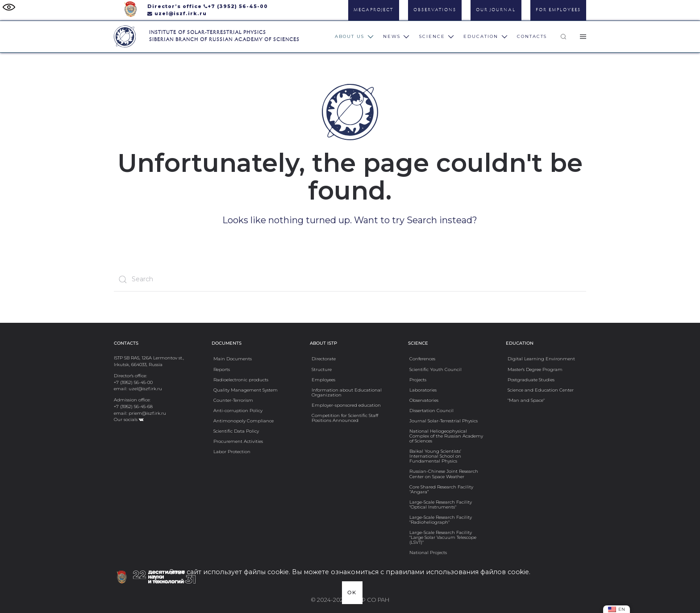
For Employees (558, 10)
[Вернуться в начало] (125, 37)
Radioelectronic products (241, 379)
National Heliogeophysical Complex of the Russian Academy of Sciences (446, 436)
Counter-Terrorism (233, 400)
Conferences (422, 359)
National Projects (428, 552)
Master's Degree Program (535, 369)
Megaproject (373, 10)
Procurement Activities (238, 441)
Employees (323, 379)
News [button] (396, 37)
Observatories (424, 400)
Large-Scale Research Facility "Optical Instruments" (441, 504)
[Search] (350, 279)
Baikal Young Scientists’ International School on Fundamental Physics (435, 456)
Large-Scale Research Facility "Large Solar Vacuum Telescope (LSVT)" (443, 537)
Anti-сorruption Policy (238, 410)
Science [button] (437, 37)
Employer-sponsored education (346, 405)
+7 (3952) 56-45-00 (238, 6)
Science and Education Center (541, 390)
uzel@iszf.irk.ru (181, 14)
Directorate (324, 359)
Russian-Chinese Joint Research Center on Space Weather (444, 473)
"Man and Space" (526, 400)
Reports (222, 369)
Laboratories (423, 390)
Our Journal (496, 10)
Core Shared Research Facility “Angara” (441, 489)
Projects (418, 379)
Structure (322, 369)
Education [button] (485, 37)
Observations (435, 10)
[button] (563, 37)
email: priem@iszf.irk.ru (140, 413)
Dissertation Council (431, 410)
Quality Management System (246, 390)
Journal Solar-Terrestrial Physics (444, 421)
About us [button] (354, 37)
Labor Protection (232, 451)
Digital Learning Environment (541, 359)
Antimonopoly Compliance (244, 421)
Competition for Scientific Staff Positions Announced (345, 418)
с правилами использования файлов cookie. (455, 572)
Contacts (532, 36)
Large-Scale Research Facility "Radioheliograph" (441, 519)
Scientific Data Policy (236, 431)
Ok (352, 592)
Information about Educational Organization (347, 392)
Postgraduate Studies (531, 379)
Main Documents (233, 359)
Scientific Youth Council (435, 369)
